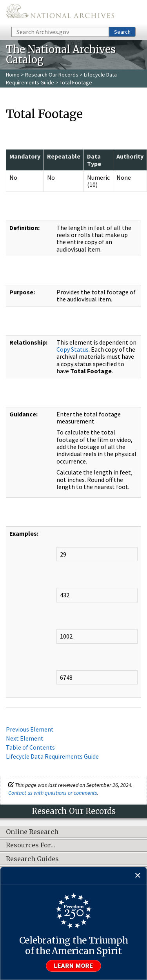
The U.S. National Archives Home (60, 13)
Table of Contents (30, 747)
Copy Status (73, 349)
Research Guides (32, 859)
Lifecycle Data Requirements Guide (52, 756)
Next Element (25, 738)
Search (122, 32)
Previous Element (30, 729)
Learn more (74, 966)
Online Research (32, 832)
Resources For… (31, 845)
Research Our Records (52, 75)
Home (13, 75)
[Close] (138, 876)
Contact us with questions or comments (53, 793)
